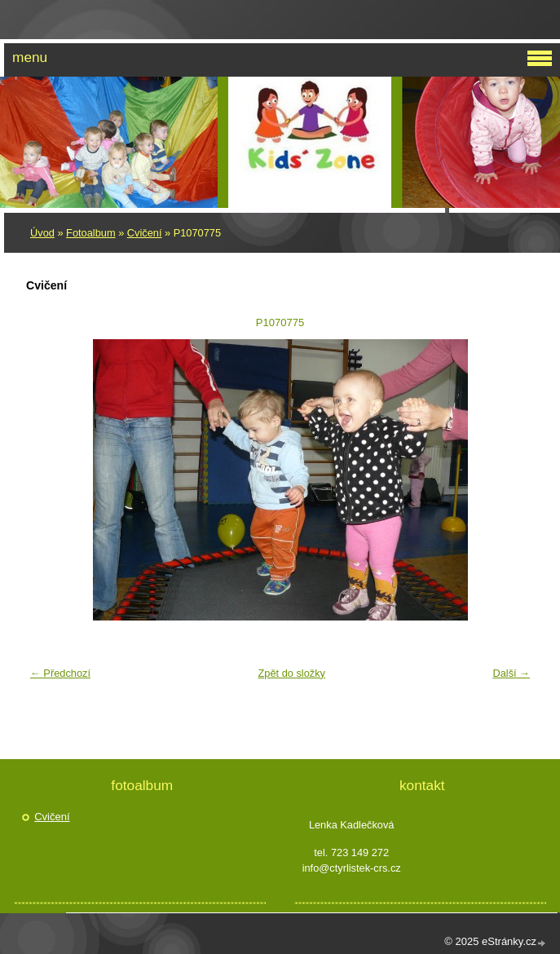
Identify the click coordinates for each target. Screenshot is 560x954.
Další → (511, 673)
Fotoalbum (90, 233)
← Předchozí (60, 673)
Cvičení (145, 233)
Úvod (42, 233)
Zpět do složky (291, 673)
